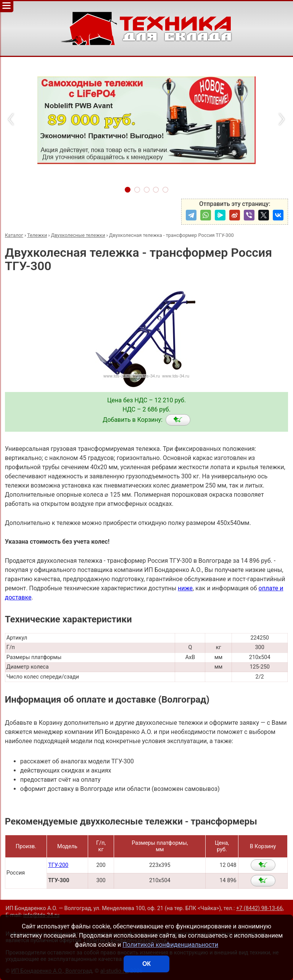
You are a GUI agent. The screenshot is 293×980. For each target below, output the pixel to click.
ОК (146, 964)
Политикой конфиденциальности (170, 945)
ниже (185, 588)
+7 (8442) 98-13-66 (259, 908)
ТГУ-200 (58, 865)
